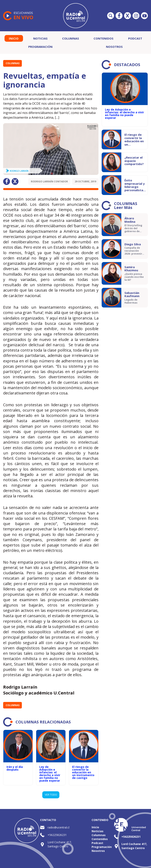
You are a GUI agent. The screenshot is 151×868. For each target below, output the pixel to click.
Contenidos (104, 38)
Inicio (14, 38)
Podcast (135, 38)
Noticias (40, 38)
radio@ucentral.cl (58, 827)
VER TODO (51, 795)
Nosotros (114, 47)
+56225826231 (57, 835)
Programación (40, 47)
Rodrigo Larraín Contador (49, 181)
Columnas (71, 38)
